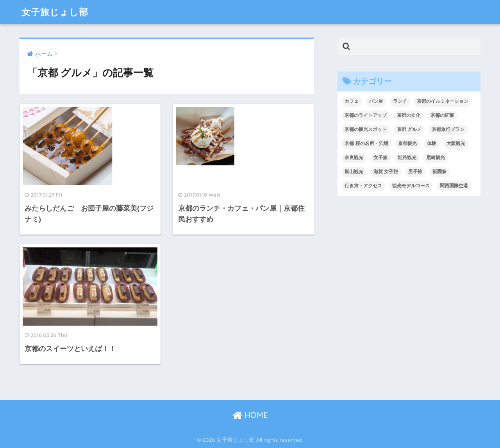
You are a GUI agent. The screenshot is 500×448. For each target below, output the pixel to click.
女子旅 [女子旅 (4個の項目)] (380, 158)
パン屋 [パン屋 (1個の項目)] (376, 101)
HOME (250, 415)
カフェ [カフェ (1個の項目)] (352, 101)
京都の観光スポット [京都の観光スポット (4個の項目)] (366, 129)
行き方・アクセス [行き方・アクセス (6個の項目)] (363, 186)
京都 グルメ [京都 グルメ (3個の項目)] (409, 129)
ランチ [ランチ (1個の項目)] (400, 101)
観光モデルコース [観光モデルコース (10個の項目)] (411, 186)
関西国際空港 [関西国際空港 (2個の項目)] (454, 186)
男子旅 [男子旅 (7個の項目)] (415, 172)
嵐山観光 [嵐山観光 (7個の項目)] (354, 172)
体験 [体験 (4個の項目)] (432, 143)
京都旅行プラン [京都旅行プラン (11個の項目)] (448, 129)
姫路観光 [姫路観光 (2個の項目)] (407, 158)
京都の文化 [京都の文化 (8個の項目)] (409, 115)
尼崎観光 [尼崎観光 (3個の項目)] (436, 158)
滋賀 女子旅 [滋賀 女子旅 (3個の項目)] (386, 172)
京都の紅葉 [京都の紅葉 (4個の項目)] (442, 115)
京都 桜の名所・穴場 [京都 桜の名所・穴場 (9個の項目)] (366, 143)
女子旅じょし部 (55, 12)
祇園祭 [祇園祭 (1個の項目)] (439, 172)
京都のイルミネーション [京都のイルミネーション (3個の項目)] (443, 101)
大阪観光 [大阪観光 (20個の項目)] (456, 143)
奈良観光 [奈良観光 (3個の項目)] (354, 158)
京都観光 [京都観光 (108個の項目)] (407, 143)
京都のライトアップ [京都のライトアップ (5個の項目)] (366, 115)
